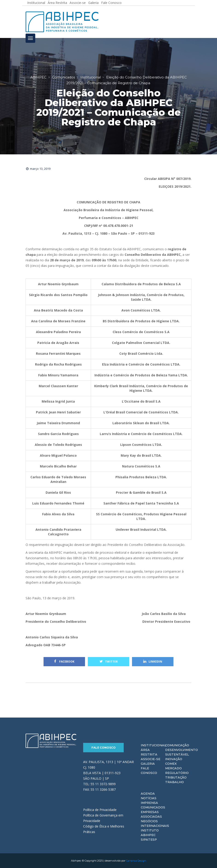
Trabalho (174, 782)
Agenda (148, 793)
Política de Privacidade (100, 810)
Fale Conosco (104, 748)
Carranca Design (136, 861)
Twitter (109, 662)
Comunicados (153, 807)
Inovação (174, 759)
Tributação (176, 777)
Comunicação (177, 745)
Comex (171, 764)
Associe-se (151, 759)
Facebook (64, 662)
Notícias (149, 798)
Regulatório (177, 773)
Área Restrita (149, 752)
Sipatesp (149, 839)
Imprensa (149, 803)
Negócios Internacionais (155, 823)
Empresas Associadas (151, 814)
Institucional (153, 745)
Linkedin (153, 662)
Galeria (148, 764)
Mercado (173, 768)
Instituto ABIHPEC (150, 833)
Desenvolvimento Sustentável (182, 752)
